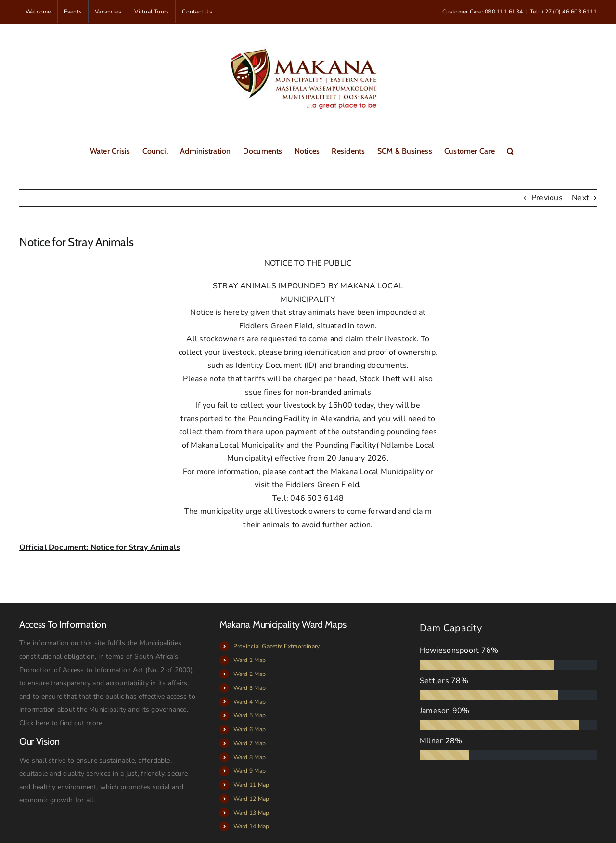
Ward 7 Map (250, 743)
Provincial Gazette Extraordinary (277, 646)
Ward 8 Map (250, 757)
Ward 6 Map (250, 729)
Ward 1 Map (250, 660)
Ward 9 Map (250, 771)
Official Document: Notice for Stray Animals (100, 547)
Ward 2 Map (250, 674)
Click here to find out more (61, 723)
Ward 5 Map (250, 715)
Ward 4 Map (250, 702)
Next (580, 198)
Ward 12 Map (251, 799)
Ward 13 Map (251, 813)
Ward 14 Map (251, 826)
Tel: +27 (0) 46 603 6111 (563, 12)
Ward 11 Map (251, 785)
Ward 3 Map (250, 688)
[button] (510, 150)
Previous (547, 198)
